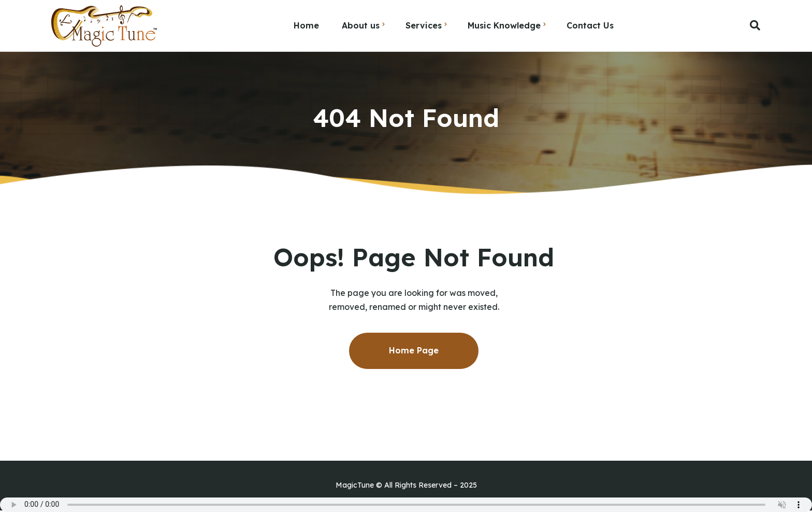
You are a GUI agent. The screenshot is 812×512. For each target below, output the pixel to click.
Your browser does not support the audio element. (406, 505)
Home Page (414, 350)
